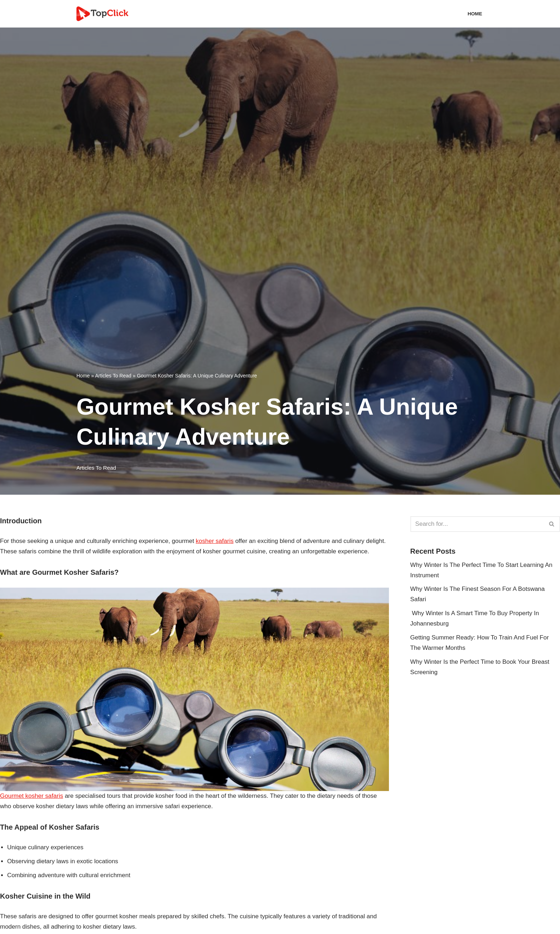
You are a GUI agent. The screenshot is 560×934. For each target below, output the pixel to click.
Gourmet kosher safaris (32, 796)
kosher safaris (215, 541)
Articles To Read (113, 376)
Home (475, 14)
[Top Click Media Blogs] (104, 14)
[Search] (477, 524)
